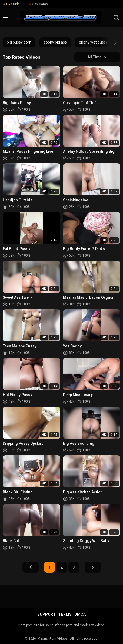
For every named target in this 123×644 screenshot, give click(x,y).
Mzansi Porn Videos (53, 639)
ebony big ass (55, 42)
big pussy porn (19, 42)
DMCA (80, 614)
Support (46, 614)
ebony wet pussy (93, 42)
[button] (110, 42)
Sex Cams (38, 4)
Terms (65, 614)
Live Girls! (12, 4)
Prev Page (31, 567)
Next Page (93, 567)
